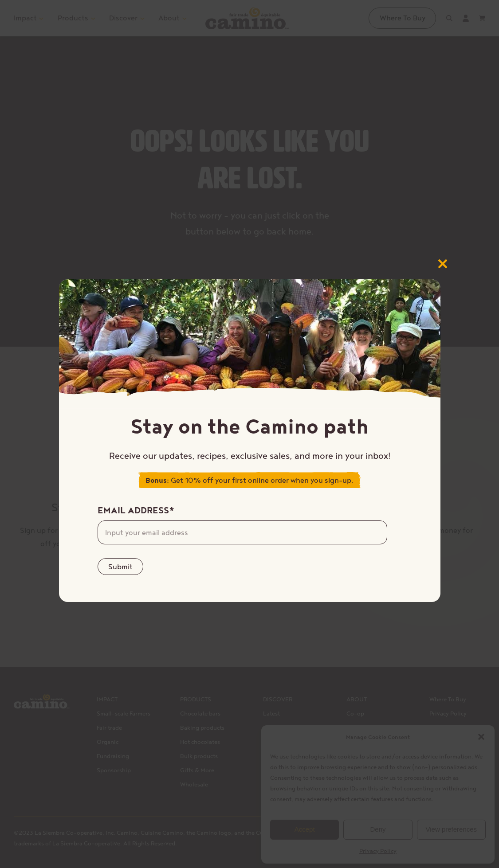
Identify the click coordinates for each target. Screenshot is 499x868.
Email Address (136, 510)
